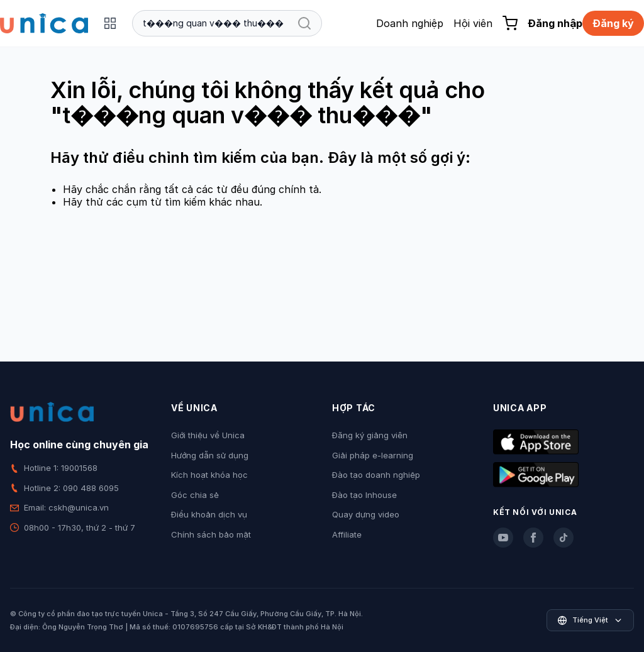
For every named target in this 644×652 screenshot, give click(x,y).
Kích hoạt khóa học (209, 475)
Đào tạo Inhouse (364, 495)
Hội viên (473, 23)
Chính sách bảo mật (211, 534)
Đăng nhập (555, 23)
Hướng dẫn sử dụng (210, 455)
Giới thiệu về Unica (208, 435)
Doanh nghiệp (410, 23)
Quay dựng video (366, 514)
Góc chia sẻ (195, 495)
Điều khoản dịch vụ (209, 514)
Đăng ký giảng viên (370, 435)
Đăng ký (613, 23)
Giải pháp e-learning (373, 455)
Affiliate (347, 534)
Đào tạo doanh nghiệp (376, 475)
